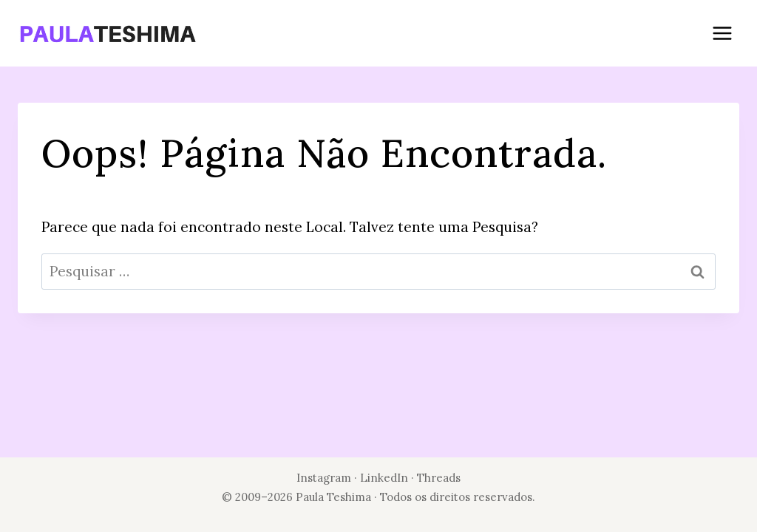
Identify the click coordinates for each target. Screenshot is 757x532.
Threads (439, 478)
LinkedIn (386, 478)
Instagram (324, 478)
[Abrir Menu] (722, 33)
